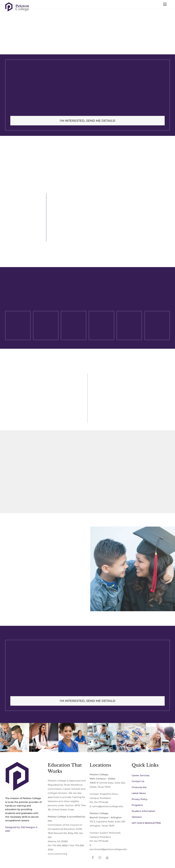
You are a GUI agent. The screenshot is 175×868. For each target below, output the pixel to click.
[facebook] (93, 857)
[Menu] (165, 4)
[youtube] (107, 857)
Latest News (139, 793)
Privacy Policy (140, 799)
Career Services (141, 775)
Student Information (144, 811)
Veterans (137, 817)
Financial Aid (139, 787)
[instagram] (100, 857)
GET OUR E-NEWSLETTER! (146, 823)
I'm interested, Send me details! (87, 121)
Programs (137, 805)
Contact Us (138, 781)
